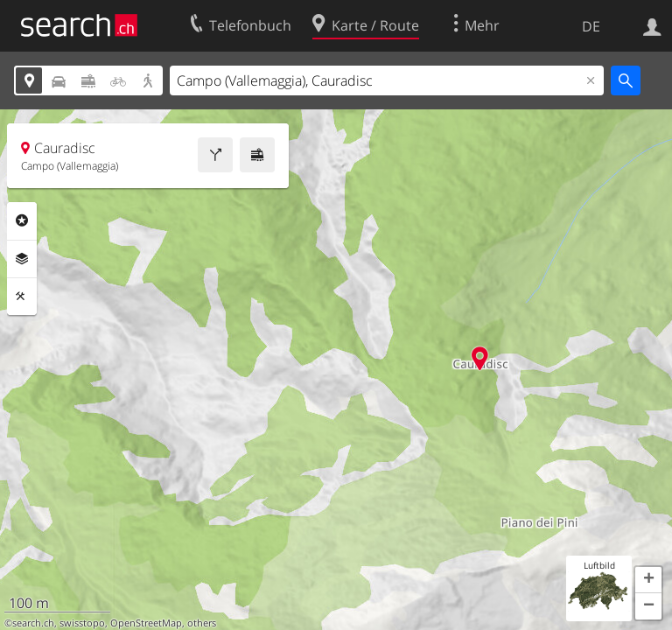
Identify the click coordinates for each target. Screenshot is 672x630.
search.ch (33, 623)
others (202, 623)
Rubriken (22, 220)
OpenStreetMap (146, 623)
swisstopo (82, 623)
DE (591, 26)
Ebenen (22, 259)
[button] (648, 580)
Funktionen (22, 297)
